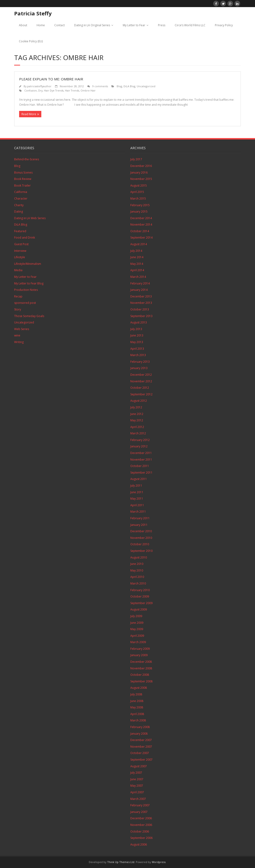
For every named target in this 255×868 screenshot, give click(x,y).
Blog (119, 86)
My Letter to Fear (134, 25)
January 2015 (139, 212)
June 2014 (137, 257)
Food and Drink (25, 238)
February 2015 (140, 205)
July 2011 (136, 486)
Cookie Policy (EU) (31, 41)
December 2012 (141, 375)
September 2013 (141, 316)
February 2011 (140, 518)
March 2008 (138, 720)
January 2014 (139, 290)
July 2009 (136, 616)
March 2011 (138, 512)
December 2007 (141, 740)
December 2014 (141, 218)
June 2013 (137, 335)
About (23, 25)
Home (41, 25)
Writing (19, 342)
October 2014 (140, 231)
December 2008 (141, 662)
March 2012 (138, 433)
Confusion (31, 90)
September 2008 (141, 681)
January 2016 (139, 172)
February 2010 (140, 590)
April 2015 (137, 192)
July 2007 (136, 773)
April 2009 (137, 636)
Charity (19, 205)
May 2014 (137, 264)
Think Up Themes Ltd (121, 862)
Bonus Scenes (23, 172)
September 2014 (141, 238)
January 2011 (139, 525)
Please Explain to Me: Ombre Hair (51, 79)
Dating (19, 212)
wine (17, 335)
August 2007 (139, 766)
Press (162, 25)
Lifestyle (20, 257)
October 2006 (140, 831)
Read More (29, 114)
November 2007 (141, 747)
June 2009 (137, 623)
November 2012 (141, 381)
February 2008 (140, 727)
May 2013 (137, 342)
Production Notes (26, 290)
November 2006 (141, 825)
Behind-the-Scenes (27, 159)
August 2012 (139, 401)
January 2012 (139, 446)
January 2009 (139, 655)
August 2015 (139, 185)
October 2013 (140, 309)
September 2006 (141, 838)
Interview (20, 251)
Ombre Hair (88, 90)
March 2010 (138, 583)
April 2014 (137, 270)
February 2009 (140, 649)
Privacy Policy (224, 25)
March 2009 (138, 642)
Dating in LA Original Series (92, 25)
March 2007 (138, 799)
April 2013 (137, 349)
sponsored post (25, 303)
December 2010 (141, 531)
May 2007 (137, 786)
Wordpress (159, 862)
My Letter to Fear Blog (29, 283)
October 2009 (140, 596)
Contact (59, 25)
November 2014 (141, 225)
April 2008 (137, 714)
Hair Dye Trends (54, 90)
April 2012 (137, 427)
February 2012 (140, 440)
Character (21, 198)
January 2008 (139, 734)
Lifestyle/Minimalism (28, 264)
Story (18, 309)
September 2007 (141, 760)
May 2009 (137, 629)
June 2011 (137, 492)
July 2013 (136, 329)
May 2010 (137, 570)
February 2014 (140, 283)
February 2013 (140, 362)
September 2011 (141, 473)
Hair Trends (72, 90)
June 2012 (137, 414)
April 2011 (137, 505)
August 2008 (139, 688)
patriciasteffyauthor (39, 86)
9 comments (100, 86)
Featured (20, 231)
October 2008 (140, 675)
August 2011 (139, 479)
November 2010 (141, 538)
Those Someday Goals (29, 316)
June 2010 (137, 564)
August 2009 (139, 609)
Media (18, 270)
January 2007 (139, 812)
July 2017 (136, 159)
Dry (40, 90)
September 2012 (141, 394)
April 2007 (137, 792)
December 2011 (141, 453)
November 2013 (141, 303)
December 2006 (141, 818)
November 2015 (141, 179)
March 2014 (138, 277)
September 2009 (141, 603)
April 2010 (137, 577)
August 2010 (139, 557)
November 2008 (141, 668)
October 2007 (140, 753)
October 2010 (140, 544)
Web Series (22, 329)
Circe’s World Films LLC (190, 25)
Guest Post (21, 244)
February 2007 (140, 805)
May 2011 (137, 499)
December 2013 (141, 296)
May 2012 (137, 420)
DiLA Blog (129, 86)
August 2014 (139, 244)
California (21, 192)
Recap (18, 296)
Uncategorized (146, 86)
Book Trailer (22, 185)
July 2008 (136, 694)
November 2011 (141, 460)
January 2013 (139, 368)
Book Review (23, 179)
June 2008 (137, 701)
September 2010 (141, 551)
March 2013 (138, 355)
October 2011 (140, 466)
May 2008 (137, 707)
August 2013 (139, 322)
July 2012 (136, 407)
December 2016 (141, 166)
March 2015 (138, 198)
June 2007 (137, 779)
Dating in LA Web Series (30, 218)
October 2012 (140, 388)
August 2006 (139, 844)
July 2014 (136, 251)
